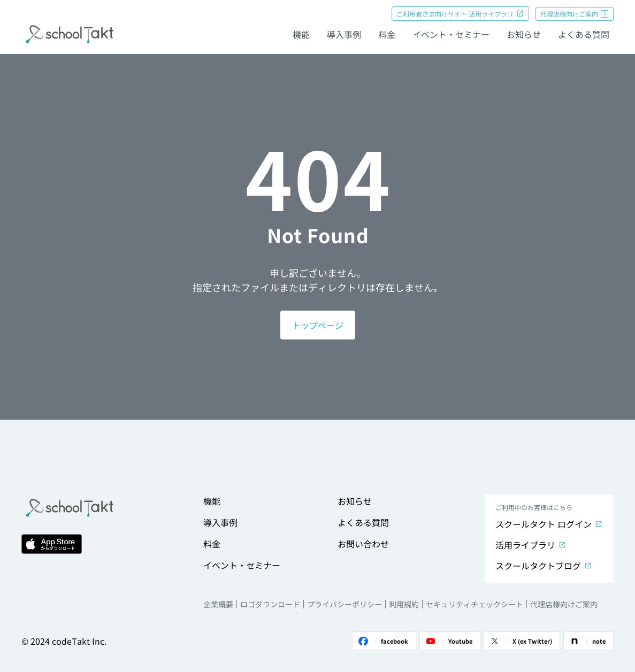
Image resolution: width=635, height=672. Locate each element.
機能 (301, 34)
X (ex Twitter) (520, 641)
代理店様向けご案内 (575, 14)
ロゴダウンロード (270, 604)
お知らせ (524, 34)
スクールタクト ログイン (549, 524)
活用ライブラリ (531, 545)
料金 (387, 34)
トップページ (318, 325)
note (587, 641)
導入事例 (344, 34)
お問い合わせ (363, 544)
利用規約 (404, 604)
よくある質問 (584, 34)
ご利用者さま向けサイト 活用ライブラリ (460, 14)
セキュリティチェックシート (475, 604)
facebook (382, 641)
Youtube (448, 641)
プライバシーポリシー (345, 604)
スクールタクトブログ (544, 566)
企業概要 (218, 604)
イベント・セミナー (451, 34)
